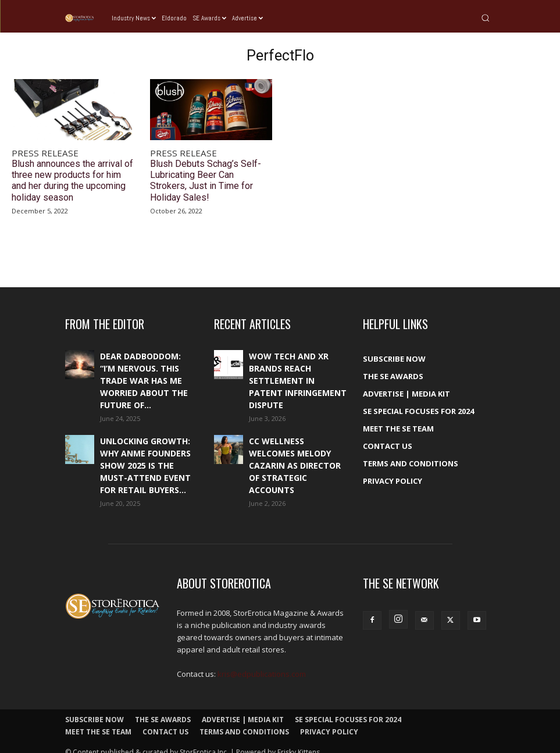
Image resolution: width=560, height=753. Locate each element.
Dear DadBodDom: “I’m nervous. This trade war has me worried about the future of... (144, 371)
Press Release (39, 152)
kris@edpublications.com (262, 664)
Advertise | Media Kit (406, 384)
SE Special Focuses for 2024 (418, 401)
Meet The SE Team (398, 419)
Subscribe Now (394, 349)
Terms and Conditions (411, 454)
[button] (485, 18)
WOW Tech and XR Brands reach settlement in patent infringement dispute (298, 371)
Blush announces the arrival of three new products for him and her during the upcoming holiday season (71, 174)
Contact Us (388, 436)
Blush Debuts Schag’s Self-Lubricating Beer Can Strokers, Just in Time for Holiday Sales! (209, 170)
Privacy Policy (393, 471)
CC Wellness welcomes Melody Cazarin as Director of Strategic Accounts (295, 456)
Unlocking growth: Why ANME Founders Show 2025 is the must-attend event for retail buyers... (145, 456)
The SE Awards (393, 366)
